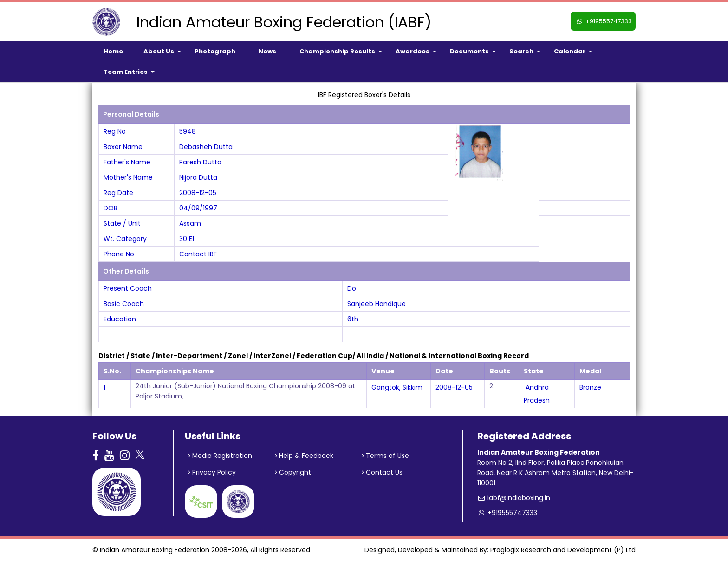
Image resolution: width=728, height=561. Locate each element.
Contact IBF (198, 254)
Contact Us (382, 472)
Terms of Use (385, 456)
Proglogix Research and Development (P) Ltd (563, 550)
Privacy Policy (212, 472)
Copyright (293, 472)
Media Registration (220, 456)
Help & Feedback (304, 456)
